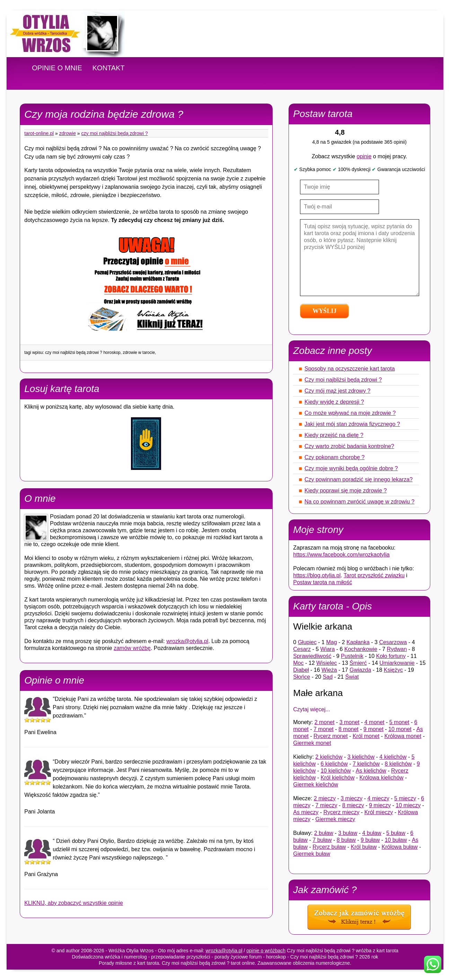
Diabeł (301, 670)
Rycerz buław (329, 847)
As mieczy (306, 812)
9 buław (370, 840)
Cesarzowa (393, 642)
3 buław (348, 833)
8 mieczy (353, 805)
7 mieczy (326, 805)
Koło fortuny (391, 656)
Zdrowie (68, 133)
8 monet (348, 729)
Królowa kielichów (381, 778)
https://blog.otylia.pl (317, 575)
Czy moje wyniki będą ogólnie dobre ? (351, 468)
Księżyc (393, 670)
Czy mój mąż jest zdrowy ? (337, 391)
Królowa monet (403, 736)
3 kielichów (361, 757)
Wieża (329, 670)
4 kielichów (393, 757)
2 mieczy (325, 798)
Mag (331, 642)
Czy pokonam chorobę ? (334, 457)
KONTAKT (109, 68)
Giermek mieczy (335, 819)
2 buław (324, 833)
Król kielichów (337, 778)
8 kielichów (398, 764)
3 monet (350, 722)
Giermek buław (312, 854)
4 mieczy (378, 798)
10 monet (400, 729)
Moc (298, 663)
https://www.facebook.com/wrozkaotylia (341, 555)
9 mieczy (380, 805)
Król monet (366, 736)
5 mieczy (405, 798)
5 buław (396, 833)
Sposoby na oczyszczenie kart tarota (350, 369)
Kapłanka (358, 642)
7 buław (322, 840)
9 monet (373, 729)
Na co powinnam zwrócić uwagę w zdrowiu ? (359, 502)
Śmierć (358, 663)
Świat (352, 677)
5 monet (399, 722)
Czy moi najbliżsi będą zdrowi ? (115, 133)
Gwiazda (360, 670)
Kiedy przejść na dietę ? (334, 435)
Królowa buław (399, 847)
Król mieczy (379, 812)
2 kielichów (329, 757)
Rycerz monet (331, 736)
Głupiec (307, 642)
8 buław (346, 840)
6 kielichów (334, 764)
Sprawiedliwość (312, 656)
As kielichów (371, 771)
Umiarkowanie (397, 663)
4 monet (374, 722)
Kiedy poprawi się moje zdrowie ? (346, 491)
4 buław (372, 833)
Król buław (364, 847)
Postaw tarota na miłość (323, 582)
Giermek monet (312, 743)
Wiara (328, 649)
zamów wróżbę (132, 648)
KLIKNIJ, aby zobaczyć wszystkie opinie (74, 903)
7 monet (324, 729)
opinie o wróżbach (266, 951)
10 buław (396, 840)
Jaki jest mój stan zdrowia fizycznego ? (352, 424)
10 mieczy (408, 805)
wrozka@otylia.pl (187, 641)
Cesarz (302, 649)
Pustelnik (352, 656)
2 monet (325, 722)
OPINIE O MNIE (57, 68)
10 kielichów (336, 771)
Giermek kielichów (316, 785)
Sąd (328, 677)
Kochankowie (361, 649)
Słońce (302, 677)
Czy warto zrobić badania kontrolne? (349, 446)
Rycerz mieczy (341, 812)
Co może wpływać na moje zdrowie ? (350, 413)
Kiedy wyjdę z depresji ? (334, 402)
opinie (364, 156)
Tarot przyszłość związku (374, 575)
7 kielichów (366, 764)
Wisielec (327, 663)
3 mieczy (351, 798)
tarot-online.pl (39, 133)
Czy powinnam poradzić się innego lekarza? (359, 479)
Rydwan (397, 649)
